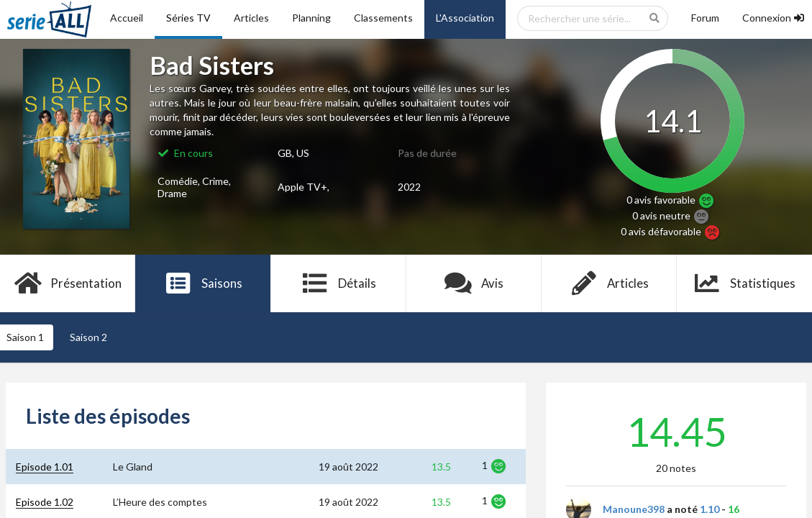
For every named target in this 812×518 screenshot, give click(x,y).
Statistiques (745, 283)
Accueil (127, 18)
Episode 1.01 (45, 467)
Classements (383, 18)
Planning (311, 18)
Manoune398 (634, 509)
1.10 (710, 509)
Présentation (68, 283)
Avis (474, 283)
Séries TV (188, 18)
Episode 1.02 (45, 502)
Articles (251, 18)
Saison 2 (88, 337)
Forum (705, 18)
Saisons (203, 283)
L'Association (465, 18)
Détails (338, 283)
